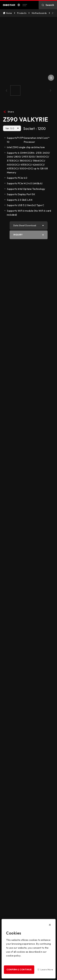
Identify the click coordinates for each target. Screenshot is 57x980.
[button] (7, 91)
